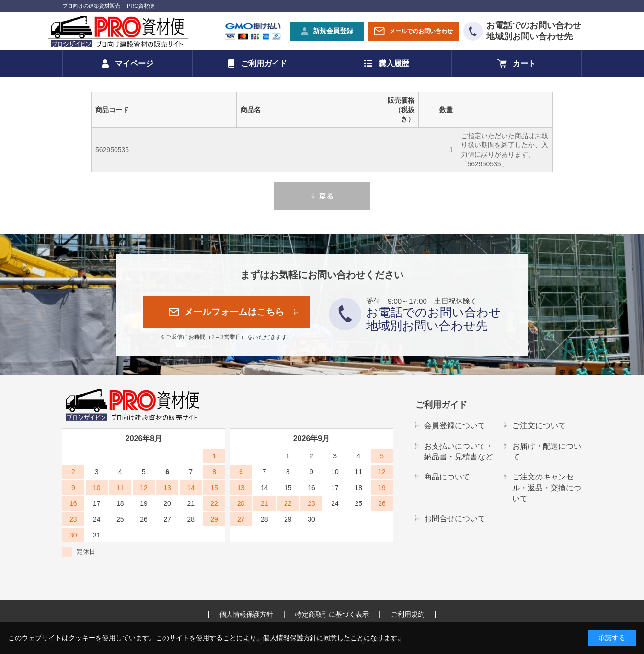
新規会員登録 (333, 31)
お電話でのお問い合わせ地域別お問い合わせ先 (534, 31)
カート (524, 64)
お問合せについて (455, 519)
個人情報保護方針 (246, 614)
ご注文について (539, 426)
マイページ (134, 64)
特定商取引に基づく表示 (332, 614)
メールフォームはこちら (234, 312)
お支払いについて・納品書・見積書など (459, 451)
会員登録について (455, 426)
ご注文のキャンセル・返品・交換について (547, 488)
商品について (447, 477)
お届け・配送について (547, 451)
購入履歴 (394, 64)
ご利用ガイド (264, 64)
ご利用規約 (408, 614)
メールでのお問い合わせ (421, 31)
